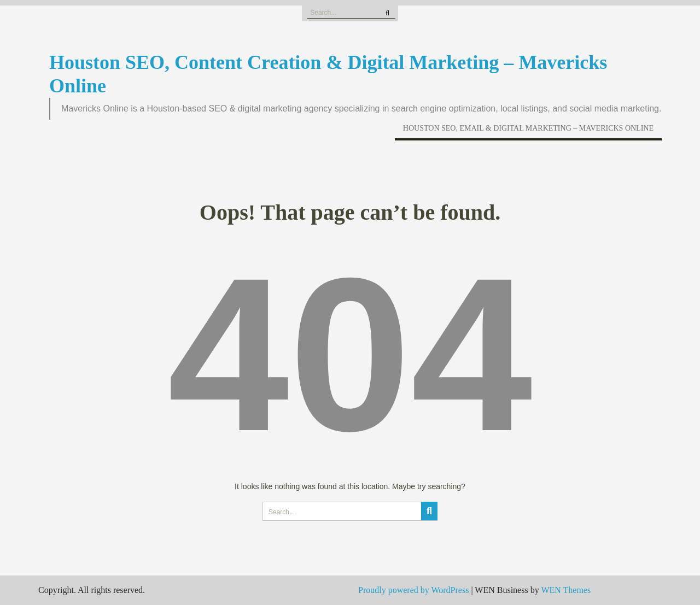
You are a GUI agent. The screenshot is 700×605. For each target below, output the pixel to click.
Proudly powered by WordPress (413, 590)
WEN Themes (566, 590)
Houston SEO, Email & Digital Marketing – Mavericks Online (528, 128)
